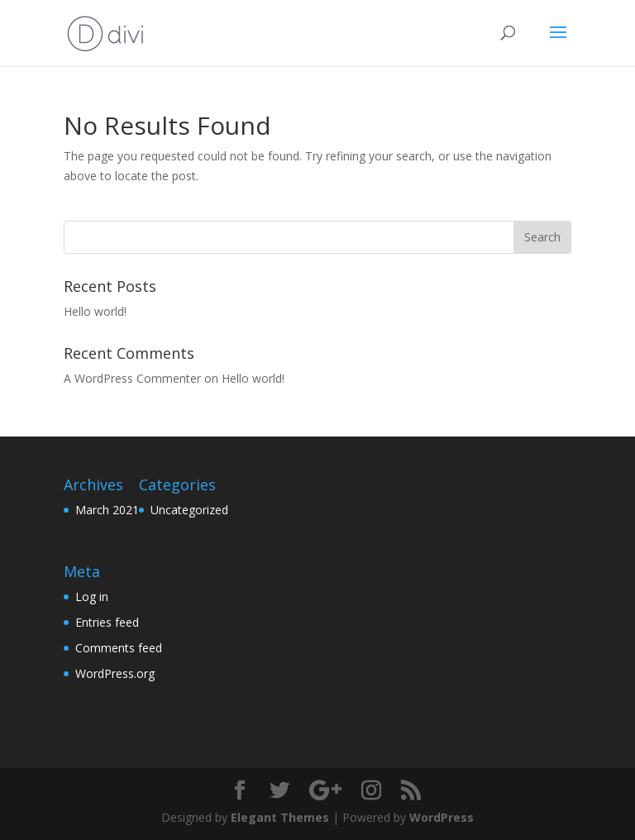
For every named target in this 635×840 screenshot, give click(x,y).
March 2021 (107, 510)
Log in (92, 597)
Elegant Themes (280, 817)
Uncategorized (189, 510)
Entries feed (107, 622)
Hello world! (95, 311)
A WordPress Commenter (132, 378)
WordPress (442, 817)
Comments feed (119, 648)
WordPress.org (115, 673)
